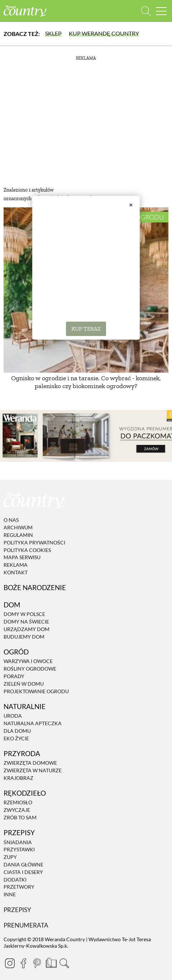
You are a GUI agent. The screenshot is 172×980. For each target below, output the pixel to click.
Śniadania (18, 842)
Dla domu (17, 731)
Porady (14, 676)
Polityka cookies (27, 550)
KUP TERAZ (86, 329)
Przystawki (19, 850)
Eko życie (16, 738)
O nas (11, 520)
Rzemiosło (18, 803)
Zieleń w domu (24, 684)
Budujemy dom (24, 637)
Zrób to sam (20, 817)
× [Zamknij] (131, 204)
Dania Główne (23, 864)
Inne (10, 894)
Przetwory (19, 887)
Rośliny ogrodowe (30, 669)
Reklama (16, 565)
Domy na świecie (26, 622)
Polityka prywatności (34, 542)
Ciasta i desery (23, 872)
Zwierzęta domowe (30, 763)
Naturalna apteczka (33, 723)
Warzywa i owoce (28, 661)
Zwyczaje (17, 810)
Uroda (13, 716)
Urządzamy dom (27, 629)
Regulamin (18, 535)
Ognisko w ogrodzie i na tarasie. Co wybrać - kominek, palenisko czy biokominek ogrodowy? (86, 382)
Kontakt (16, 572)
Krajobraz (18, 778)
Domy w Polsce (24, 614)
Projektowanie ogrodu (36, 691)
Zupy (10, 857)
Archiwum (18, 527)
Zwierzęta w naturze (33, 770)
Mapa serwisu (22, 558)
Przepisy (17, 910)
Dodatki (15, 880)
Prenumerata (26, 925)
